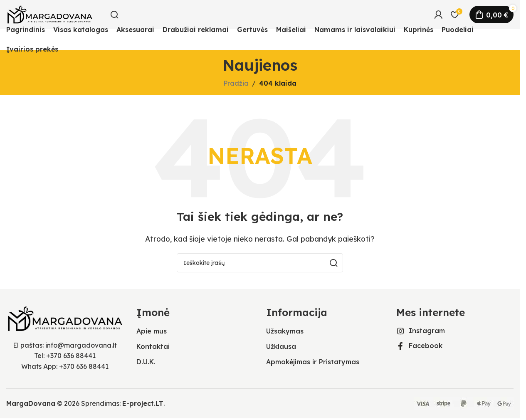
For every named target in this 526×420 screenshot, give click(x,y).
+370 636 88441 (71, 356)
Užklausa (281, 346)
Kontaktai (153, 346)
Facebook (426, 346)
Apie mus (152, 331)
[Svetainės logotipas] (50, 14)
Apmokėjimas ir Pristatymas (313, 362)
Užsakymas (285, 331)
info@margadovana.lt (81, 345)
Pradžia (236, 83)
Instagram (427, 331)
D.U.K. (146, 362)
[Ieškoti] (114, 15)
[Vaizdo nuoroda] (65, 318)
